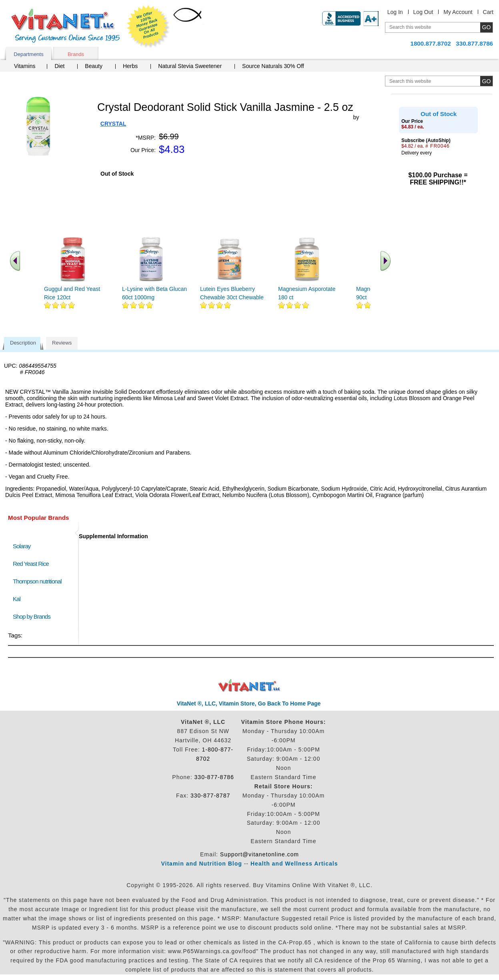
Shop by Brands (33, 616)
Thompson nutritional (37, 581)
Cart (488, 12)
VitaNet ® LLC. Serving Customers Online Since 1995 (66, 26)
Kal (17, 599)
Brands (76, 54)
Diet (59, 66)
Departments (28, 54)
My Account (458, 12)
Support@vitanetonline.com (260, 854)
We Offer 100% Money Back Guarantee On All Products (148, 27)
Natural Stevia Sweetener (190, 66)
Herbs (130, 66)
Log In (395, 12)
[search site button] (486, 81)
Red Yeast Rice (31, 564)
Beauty (94, 66)
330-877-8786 (214, 777)
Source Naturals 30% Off (273, 66)
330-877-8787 (210, 796)
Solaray (22, 546)
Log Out (423, 12)
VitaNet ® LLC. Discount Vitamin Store (249, 686)
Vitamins (25, 66)
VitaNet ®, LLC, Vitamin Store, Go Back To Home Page (249, 703)
